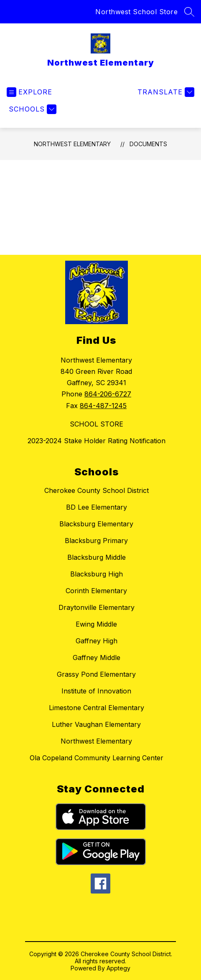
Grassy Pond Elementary (96, 674)
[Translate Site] (165, 92)
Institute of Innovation (96, 691)
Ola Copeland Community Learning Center (97, 758)
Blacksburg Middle (97, 557)
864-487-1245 (103, 406)
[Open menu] (29, 92)
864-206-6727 (108, 394)
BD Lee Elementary (97, 507)
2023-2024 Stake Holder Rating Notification (97, 441)
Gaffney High (97, 641)
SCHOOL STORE (97, 424)
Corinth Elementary (96, 591)
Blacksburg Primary (96, 541)
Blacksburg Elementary (96, 524)
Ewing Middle (96, 624)
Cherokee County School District (97, 490)
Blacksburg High (97, 574)
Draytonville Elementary (97, 607)
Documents (148, 144)
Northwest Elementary (72, 144)
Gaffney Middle (97, 658)
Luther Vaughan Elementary (96, 724)
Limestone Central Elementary (97, 708)
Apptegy (118, 968)
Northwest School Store (136, 12)
